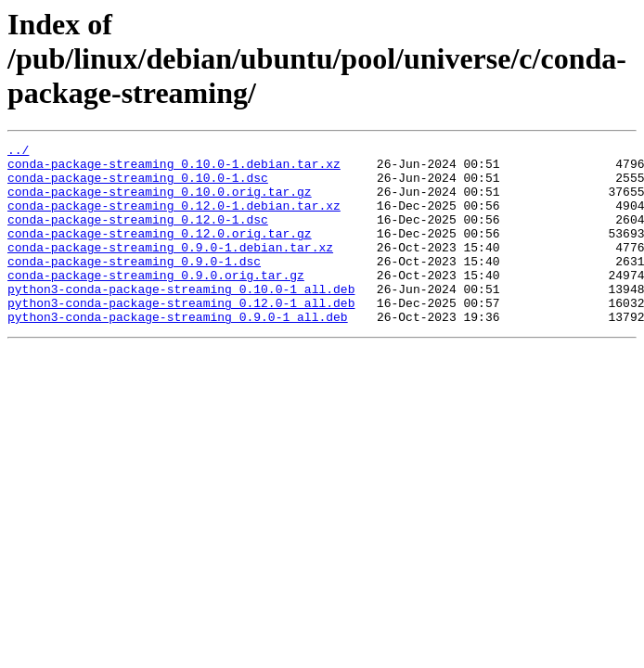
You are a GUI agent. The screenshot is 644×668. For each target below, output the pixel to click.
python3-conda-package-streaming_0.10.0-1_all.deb (181, 319)
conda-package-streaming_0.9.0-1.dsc (134, 286)
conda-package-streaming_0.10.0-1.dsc (138, 186)
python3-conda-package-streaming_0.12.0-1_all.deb (181, 336)
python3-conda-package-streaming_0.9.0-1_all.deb (178, 353)
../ (18, 152)
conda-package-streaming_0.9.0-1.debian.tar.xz (170, 269)
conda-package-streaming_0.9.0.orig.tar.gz (156, 302)
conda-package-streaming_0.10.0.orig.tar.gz (160, 202)
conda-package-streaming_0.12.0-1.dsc (138, 236)
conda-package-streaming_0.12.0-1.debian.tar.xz (174, 219)
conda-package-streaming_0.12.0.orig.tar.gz (160, 252)
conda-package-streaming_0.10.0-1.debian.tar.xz (174, 169)
